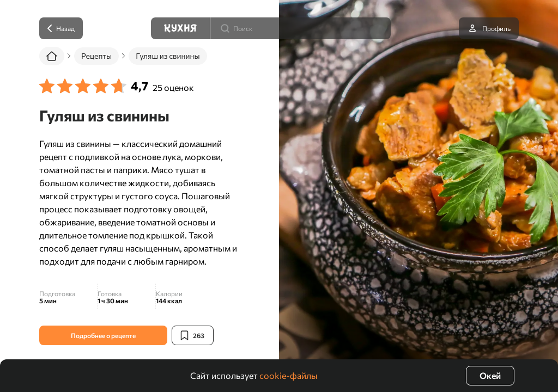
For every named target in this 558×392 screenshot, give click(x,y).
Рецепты (96, 56)
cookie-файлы (289, 375)
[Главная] (52, 56)
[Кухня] (180, 28)
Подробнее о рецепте (103, 335)
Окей (490, 375)
